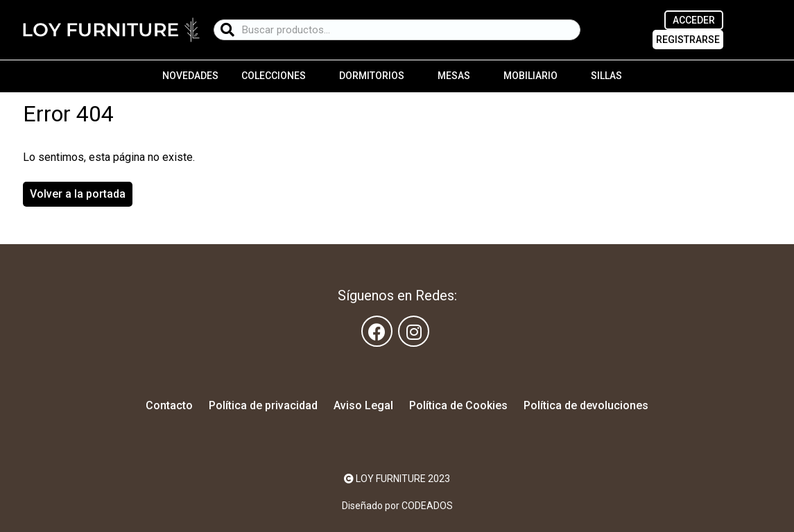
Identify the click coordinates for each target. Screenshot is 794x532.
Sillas (606, 76)
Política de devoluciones (586, 405)
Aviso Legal (363, 405)
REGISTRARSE (688, 40)
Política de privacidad (263, 405)
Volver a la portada (78, 194)
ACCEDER (694, 20)
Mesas (454, 76)
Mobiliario (530, 76)
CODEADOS (427, 506)
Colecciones (274, 76)
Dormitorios (372, 76)
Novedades (190, 76)
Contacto (169, 405)
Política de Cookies (458, 405)
